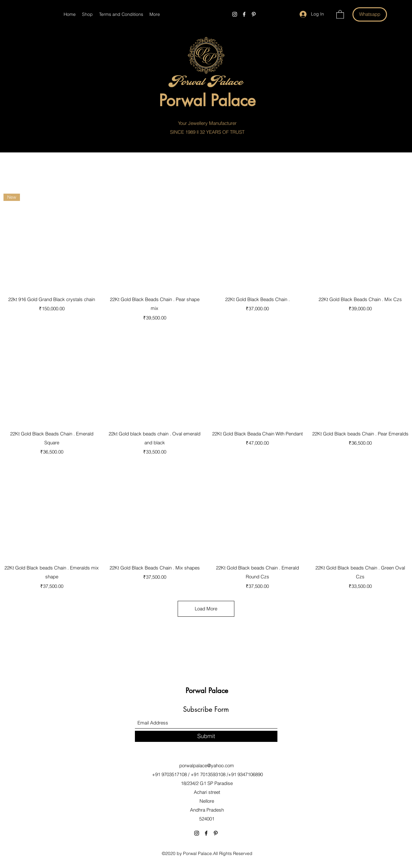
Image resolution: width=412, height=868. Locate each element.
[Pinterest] (254, 14)
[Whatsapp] (370, 14)
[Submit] (206, 736)
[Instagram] (235, 14)
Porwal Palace (197, 853)
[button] (340, 14)
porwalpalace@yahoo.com (207, 765)
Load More (206, 609)
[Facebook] (244, 14)
